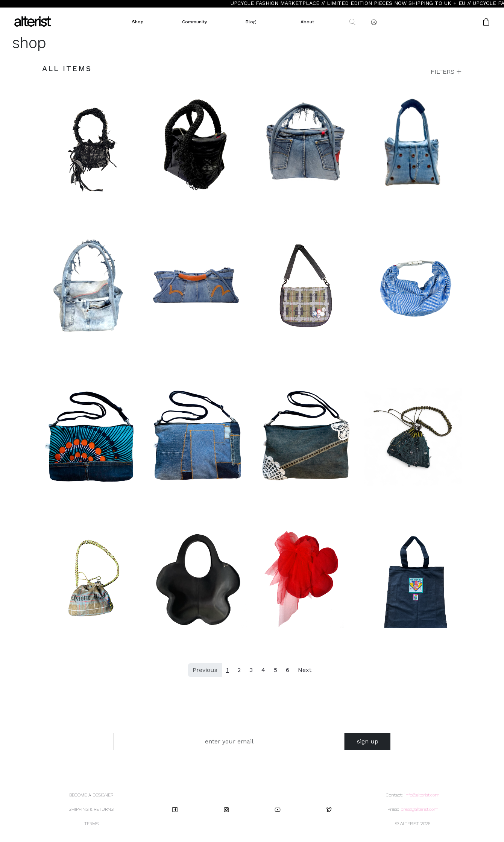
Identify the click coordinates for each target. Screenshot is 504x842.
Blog (251, 22)
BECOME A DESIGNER (91, 795)
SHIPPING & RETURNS (91, 809)
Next (305, 670)
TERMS (91, 824)
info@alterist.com (422, 795)
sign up (368, 741)
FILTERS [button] (443, 72)
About (307, 22)
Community (194, 22)
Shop (138, 22)
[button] (462, 22)
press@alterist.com (420, 809)
